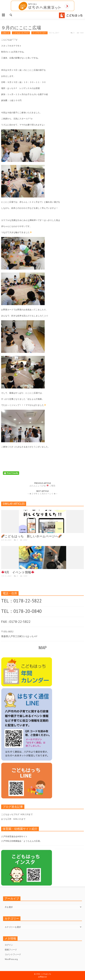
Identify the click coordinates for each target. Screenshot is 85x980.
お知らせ (6, 33)
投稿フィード (11, 950)
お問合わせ (42, 977)
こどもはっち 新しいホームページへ (31, 536)
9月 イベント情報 (18, 572)
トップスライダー (39, 33)
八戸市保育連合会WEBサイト (14, 836)
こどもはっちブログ (21, 33)
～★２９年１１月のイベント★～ (42, 494)
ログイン (9, 945)
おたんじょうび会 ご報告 (42, 486)
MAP (43, 648)
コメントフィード (13, 954)
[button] (11, 15)
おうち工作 (6, 819)
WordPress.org (11, 959)
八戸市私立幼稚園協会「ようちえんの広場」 (21, 841)
